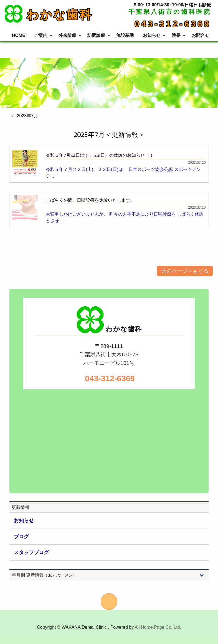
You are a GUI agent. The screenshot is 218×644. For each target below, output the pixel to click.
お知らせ (24, 521)
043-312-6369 (173, 24)
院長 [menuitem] (176, 35)
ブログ (21, 537)
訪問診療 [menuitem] (96, 35)
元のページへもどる (185, 271)
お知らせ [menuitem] (152, 35)
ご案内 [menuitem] (41, 35)
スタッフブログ (31, 552)
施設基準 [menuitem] (125, 35)
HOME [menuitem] (19, 35)
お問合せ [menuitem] (201, 35)
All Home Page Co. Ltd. (158, 627)
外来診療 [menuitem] (67, 35)
